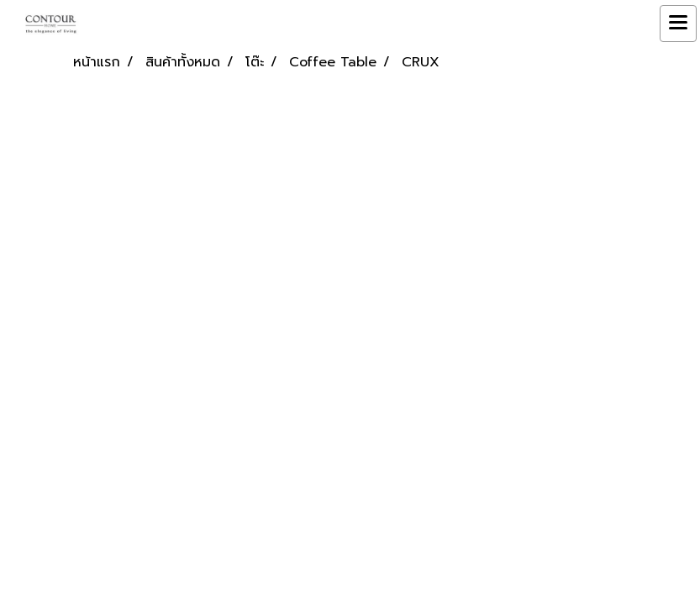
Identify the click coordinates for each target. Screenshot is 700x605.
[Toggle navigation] (678, 24)
